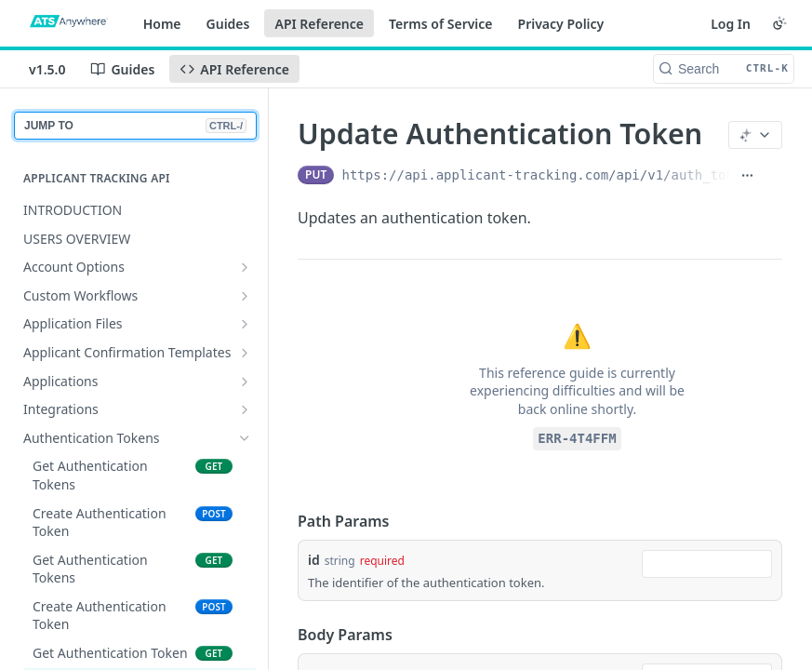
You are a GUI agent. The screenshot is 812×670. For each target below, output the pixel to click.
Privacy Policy (561, 24)
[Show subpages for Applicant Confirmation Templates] (245, 353)
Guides (228, 24)
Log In (731, 24)
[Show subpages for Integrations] (245, 409)
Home (162, 24)
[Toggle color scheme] (779, 23)
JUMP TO (135, 126)
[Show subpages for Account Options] (245, 267)
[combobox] (707, 564)
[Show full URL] (747, 175)
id (314, 560)
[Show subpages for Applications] (245, 382)
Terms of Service (441, 24)
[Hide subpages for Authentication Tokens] (245, 438)
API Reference (319, 24)
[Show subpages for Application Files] (245, 324)
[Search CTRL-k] (724, 69)
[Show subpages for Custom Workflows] (245, 296)
